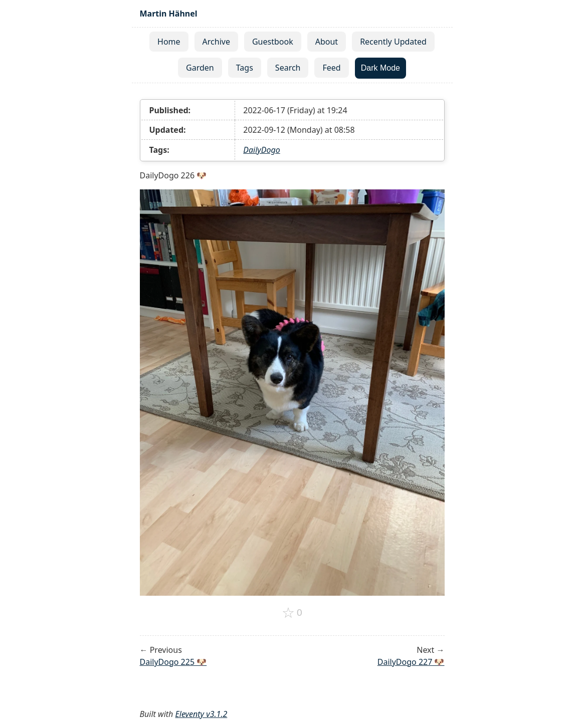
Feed (331, 68)
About (327, 42)
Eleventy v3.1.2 (202, 714)
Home (169, 42)
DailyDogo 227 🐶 (411, 662)
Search (288, 68)
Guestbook (273, 42)
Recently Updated (393, 42)
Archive (216, 42)
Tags (245, 68)
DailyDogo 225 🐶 (173, 662)
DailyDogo (261, 150)
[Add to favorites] (292, 613)
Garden (200, 68)
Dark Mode (380, 68)
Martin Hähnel (169, 14)
